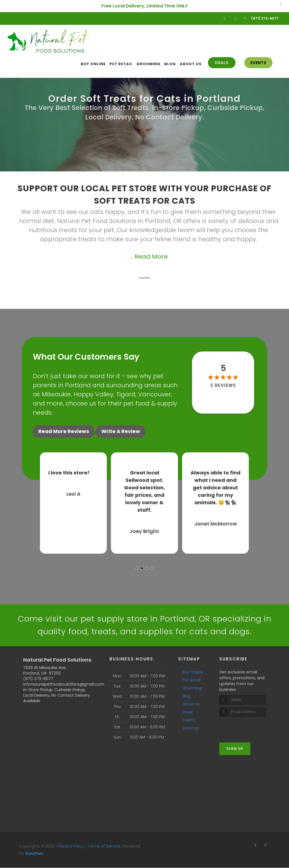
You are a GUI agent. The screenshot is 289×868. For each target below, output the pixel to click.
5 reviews (223, 385)
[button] (137, 567)
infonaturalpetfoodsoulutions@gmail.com (64, 684)
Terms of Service (104, 846)
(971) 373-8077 (38, 679)
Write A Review (121, 431)
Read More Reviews (64, 431)
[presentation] (249, 727)
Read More (151, 257)
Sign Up (235, 749)
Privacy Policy (71, 846)
